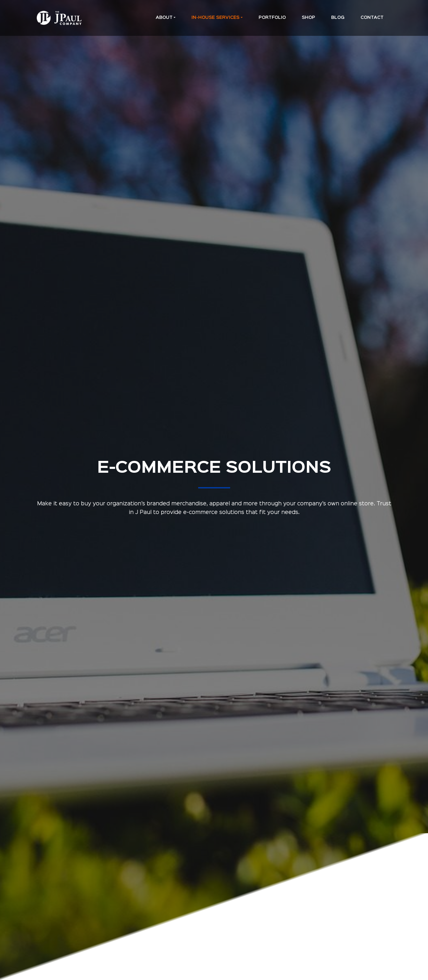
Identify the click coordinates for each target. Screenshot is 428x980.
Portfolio (272, 18)
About (164, 18)
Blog (338, 18)
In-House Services (215, 18)
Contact (372, 18)
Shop (308, 18)
